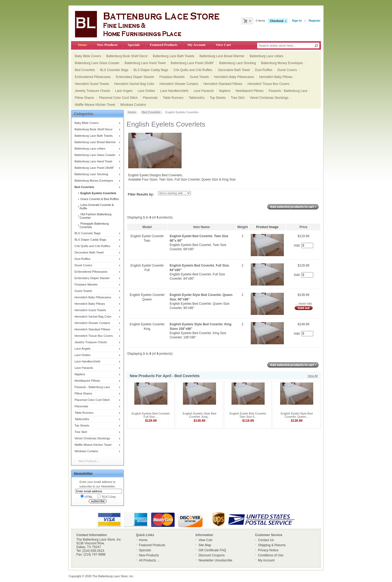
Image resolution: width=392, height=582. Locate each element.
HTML (87, 496)
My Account (196, 45)
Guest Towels (199, 77)
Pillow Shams (84, 98)
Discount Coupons (211, 555)
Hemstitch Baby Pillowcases (234, 77)
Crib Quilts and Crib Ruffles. (193, 70)
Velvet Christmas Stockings (269, 98)
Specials (134, 45)
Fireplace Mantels (172, 77)
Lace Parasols (204, 91)
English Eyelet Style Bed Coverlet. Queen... (297, 415)
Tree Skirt (238, 98)
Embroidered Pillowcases (93, 77)
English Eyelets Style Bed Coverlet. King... (199, 415)
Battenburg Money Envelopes (282, 63)
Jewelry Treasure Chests (92, 91)
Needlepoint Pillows (250, 91)
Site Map (205, 545)
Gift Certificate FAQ (212, 550)
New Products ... (89, 461)
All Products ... (149, 560)
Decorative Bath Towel (234, 70)
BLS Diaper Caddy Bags (151, 70)
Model (147, 227)
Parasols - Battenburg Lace (288, 91)
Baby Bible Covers (88, 56)
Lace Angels (124, 91)
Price (303, 227)
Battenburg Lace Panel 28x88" (192, 63)
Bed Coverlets (85, 70)
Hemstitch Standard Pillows (223, 84)
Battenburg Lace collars (266, 56)
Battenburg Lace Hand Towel (145, 63)
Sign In (297, 21)
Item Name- (202, 227)
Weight (242, 227)
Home (82, 45)
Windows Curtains (133, 105)
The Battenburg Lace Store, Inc (113, 576)
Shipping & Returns (272, 545)
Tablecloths (197, 98)
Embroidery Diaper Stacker (135, 77)
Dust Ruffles (264, 70)
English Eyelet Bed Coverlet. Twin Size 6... (248, 415)
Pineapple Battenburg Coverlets (94, 225)
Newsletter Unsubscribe (215, 560)
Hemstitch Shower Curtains (179, 84)
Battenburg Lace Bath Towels (174, 56)
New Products (107, 45)
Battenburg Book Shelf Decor (127, 56)
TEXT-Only (107, 496)
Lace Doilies (146, 91)
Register (315, 21)
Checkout (277, 21)
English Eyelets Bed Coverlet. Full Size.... (151, 415)
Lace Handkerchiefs (174, 91)
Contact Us (266, 540)
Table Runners (173, 98)
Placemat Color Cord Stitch (118, 98)
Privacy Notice (268, 550)
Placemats (150, 98)
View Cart (223, 45)
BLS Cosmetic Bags (114, 70)
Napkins (225, 91)
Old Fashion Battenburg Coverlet (95, 216)
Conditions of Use (271, 555)
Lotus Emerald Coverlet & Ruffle (97, 207)
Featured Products (164, 45)
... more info (303, 304)
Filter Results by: (141, 194)
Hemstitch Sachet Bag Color (134, 84)
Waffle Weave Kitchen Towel (95, 105)
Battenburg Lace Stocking (238, 63)
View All (313, 376)
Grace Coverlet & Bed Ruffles (99, 199)
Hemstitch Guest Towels (92, 84)
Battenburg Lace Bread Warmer (222, 56)
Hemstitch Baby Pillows (276, 77)
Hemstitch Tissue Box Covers (268, 84)
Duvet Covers (287, 70)
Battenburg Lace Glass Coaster (97, 63)
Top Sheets (218, 98)
